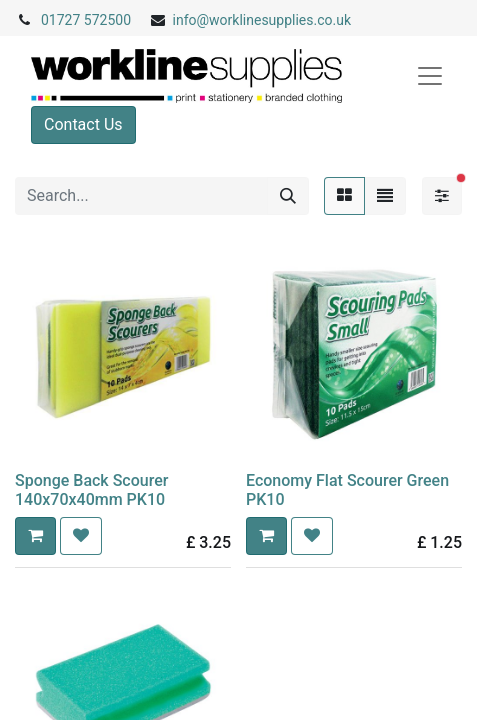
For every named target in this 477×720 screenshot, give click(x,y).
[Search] (288, 196)
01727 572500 (86, 20)
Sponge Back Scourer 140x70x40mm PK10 (91, 490)
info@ (191, 20)
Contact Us (83, 124)
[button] (35, 536)
